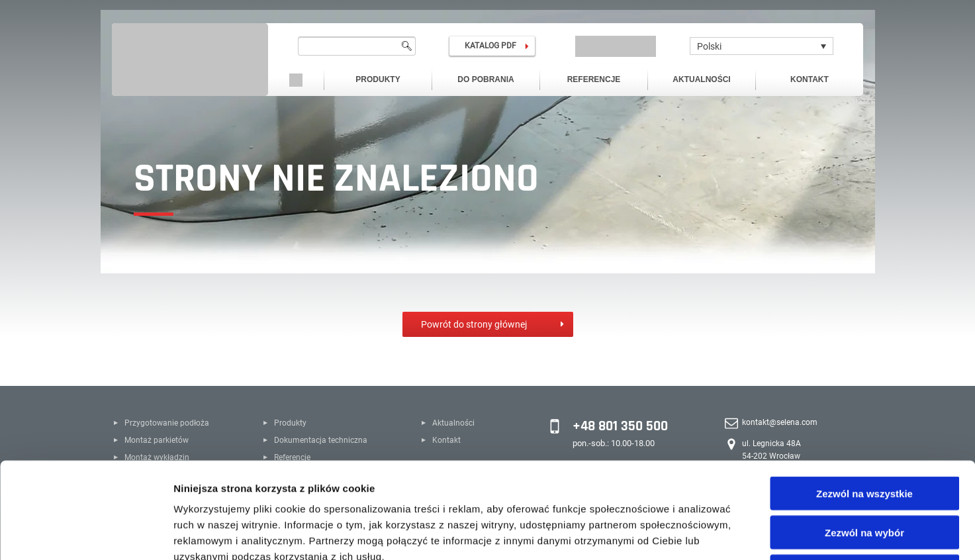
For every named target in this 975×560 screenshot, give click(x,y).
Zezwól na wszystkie (864, 397)
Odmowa (864, 476)
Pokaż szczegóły (706, 534)
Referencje (594, 79)
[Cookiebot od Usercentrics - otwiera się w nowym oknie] (86, 534)
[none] (762, 46)
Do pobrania (486, 79)
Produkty (378, 79)
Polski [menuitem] (709, 46)
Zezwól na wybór (864, 437)
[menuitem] (762, 46)
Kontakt (810, 79)
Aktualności (701, 79)
